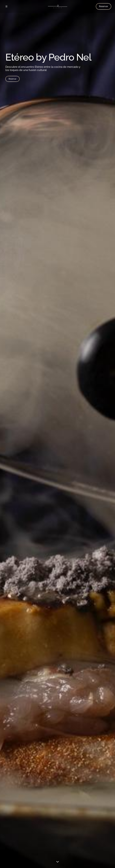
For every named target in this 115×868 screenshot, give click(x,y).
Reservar (12, 79)
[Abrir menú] (6, 6)
